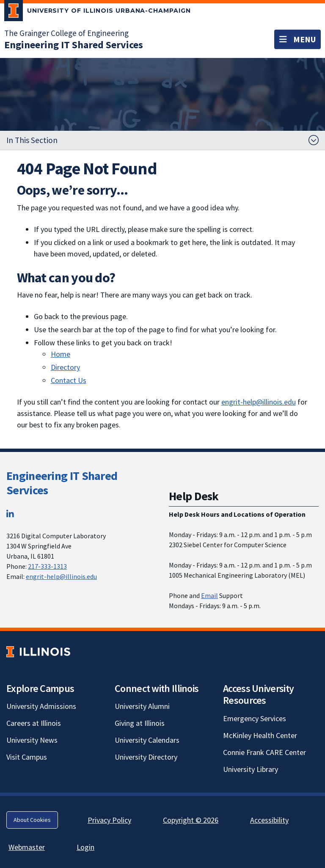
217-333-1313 (47, 566)
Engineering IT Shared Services (62, 483)
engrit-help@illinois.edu (259, 402)
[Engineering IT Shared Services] (74, 45)
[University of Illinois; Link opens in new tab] (38, 652)
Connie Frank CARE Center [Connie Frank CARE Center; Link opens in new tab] (264, 752)
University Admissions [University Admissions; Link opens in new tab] (41, 706)
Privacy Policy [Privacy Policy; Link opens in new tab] (109, 820)
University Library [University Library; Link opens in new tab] (251, 769)
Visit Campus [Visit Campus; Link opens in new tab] (27, 757)
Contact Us (69, 380)
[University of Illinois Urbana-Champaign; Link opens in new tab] (98, 12)
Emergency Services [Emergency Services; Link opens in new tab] (255, 718)
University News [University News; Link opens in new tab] (32, 740)
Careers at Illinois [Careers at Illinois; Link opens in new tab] (34, 723)
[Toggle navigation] (297, 39)
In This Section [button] (32, 140)
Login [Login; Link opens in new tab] (85, 847)
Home (61, 354)
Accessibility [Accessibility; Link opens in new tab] (269, 820)
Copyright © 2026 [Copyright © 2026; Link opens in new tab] (191, 820)
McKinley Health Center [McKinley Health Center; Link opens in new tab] (260, 735)
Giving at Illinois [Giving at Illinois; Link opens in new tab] (140, 723)
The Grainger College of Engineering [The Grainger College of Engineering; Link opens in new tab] (66, 33)
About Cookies (32, 820)
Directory (65, 367)
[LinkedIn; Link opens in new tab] (10, 514)
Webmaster (27, 847)
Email (209, 595)
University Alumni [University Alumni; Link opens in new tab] (142, 706)
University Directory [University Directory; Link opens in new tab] (146, 757)
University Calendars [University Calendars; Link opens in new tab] (147, 740)
